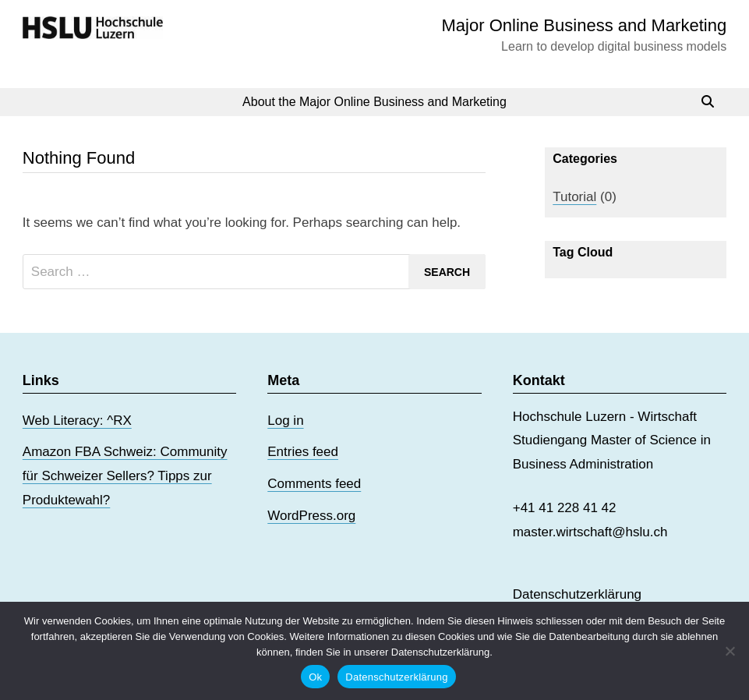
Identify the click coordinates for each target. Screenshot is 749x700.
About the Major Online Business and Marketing (374, 102)
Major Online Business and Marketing (585, 25)
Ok (315, 677)
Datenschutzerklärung (577, 594)
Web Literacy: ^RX (77, 421)
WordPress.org (311, 516)
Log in (285, 421)
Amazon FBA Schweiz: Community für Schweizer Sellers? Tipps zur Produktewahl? (125, 476)
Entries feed (303, 452)
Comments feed (314, 484)
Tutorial (574, 197)
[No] (730, 651)
